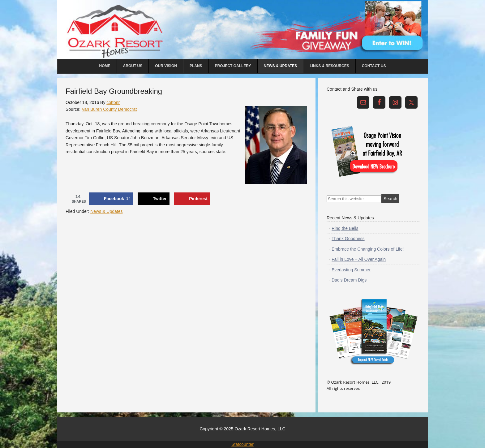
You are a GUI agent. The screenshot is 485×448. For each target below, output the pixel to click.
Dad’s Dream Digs (349, 280)
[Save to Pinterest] (192, 199)
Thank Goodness (348, 239)
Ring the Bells (345, 228)
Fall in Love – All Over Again (359, 259)
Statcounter (242, 444)
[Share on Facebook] (111, 199)
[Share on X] (154, 199)
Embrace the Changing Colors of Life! (368, 249)
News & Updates (106, 211)
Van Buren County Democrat (109, 109)
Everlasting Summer (351, 270)
